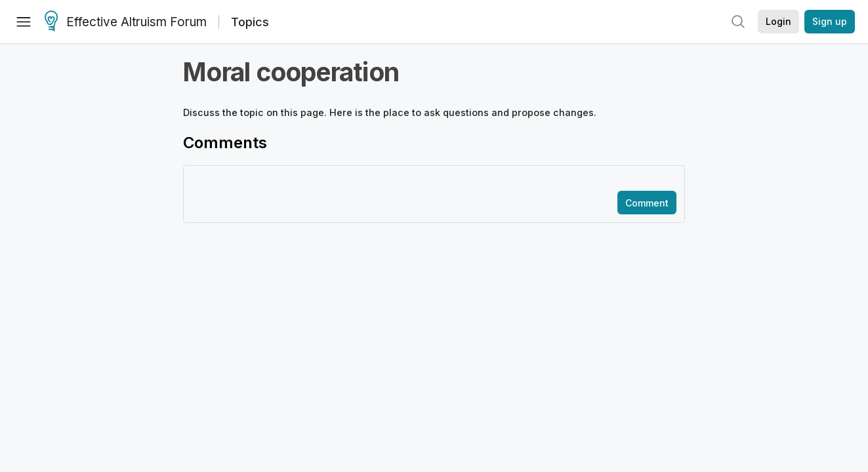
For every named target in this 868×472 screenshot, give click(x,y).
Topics (250, 22)
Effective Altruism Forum (126, 22)
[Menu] (24, 22)
